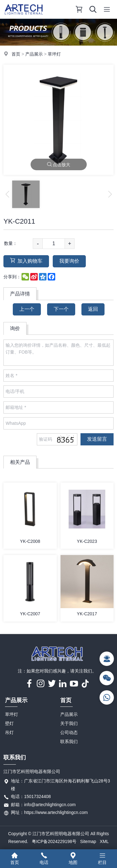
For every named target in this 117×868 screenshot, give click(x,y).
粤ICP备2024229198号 (54, 841)
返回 (93, 309)
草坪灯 (54, 54)
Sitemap (88, 841)
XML (104, 841)
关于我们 (69, 723)
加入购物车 (26, 261)
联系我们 (69, 742)
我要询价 (69, 261)
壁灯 (9, 723)
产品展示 (34, 54)
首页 (16, 54)
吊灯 (9, 732)
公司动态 (69, 732)
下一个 (61, 309)
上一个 (27, 309)
